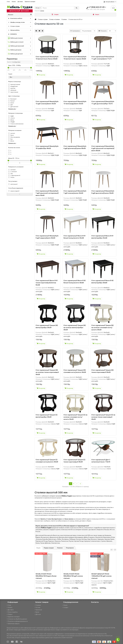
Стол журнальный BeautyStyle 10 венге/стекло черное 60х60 (75, 58)
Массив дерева (14, 137)
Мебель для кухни (20, 50)
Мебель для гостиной (20, 42)
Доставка (20, 1)
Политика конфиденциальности (17, 621)
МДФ (11, 116)
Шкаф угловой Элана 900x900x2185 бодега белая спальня (46, 576)
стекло (11, 118)
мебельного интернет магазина (57, 496)
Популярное (70, 548)
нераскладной (14, 191)
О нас (8, 1)
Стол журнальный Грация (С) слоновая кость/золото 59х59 (47, 461)
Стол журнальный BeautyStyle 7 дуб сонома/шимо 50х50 (75, 192)
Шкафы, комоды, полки (20, 22)
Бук (10, 139)
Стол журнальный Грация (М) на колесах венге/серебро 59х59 (75, 327)
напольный (13, 184)
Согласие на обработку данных (17, 619)
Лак (11, 173)
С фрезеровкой (14, 175)
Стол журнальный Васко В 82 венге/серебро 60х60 (102, 282)
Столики (64, 19)
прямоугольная (14, 84)
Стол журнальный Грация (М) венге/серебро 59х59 (47, 326)
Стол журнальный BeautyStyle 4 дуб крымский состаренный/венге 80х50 (103, 148)
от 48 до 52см (16, 62)
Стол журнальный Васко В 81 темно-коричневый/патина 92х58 (47, 283)
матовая (12, 170)
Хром (11, 135)
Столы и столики (55, 19)
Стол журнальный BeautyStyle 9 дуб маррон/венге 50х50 (47, 237)
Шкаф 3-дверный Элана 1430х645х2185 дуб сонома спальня (101, 576)
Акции (96, 14)
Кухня (37, 612)
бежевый (12, 99)
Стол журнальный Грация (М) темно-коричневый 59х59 (102, 371)
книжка (42, 11)
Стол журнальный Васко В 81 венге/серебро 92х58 (102, 237)
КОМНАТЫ (12, 34)
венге (11, 103)
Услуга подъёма (12, 612)
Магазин (43, 528)
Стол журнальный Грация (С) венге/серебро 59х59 (47, 416)
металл (12, 133)
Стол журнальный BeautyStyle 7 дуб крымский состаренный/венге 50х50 (47, 193)
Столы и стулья (20, 26)
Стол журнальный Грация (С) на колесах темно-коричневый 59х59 (103, 417)
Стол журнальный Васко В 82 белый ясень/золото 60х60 (75, 282)
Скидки (55, 14)
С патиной (12, 172)
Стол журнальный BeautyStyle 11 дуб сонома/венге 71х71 (103, 58)
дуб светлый (13, 107)
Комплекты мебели (20, 19)
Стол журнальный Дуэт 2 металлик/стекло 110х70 (101, 461)
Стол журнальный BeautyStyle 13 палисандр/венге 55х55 (75, 102)
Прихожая (38, 610)
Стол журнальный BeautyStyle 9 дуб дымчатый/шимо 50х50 (103, 192)
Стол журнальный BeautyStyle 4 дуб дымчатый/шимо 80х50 (75, 147)
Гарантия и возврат (30, 1)
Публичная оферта (13, 624)
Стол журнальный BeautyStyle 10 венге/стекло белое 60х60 (47, 58)
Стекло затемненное (16, 124)
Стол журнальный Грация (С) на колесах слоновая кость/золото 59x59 (75, 417)
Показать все (13, 109)
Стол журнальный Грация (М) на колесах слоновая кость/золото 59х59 (102, 327)
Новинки (60, 548)
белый (11, 101)
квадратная (13, 86)
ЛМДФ (11, 122)
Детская (38, 614)
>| (80, 484)
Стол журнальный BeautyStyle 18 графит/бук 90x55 (47, 147)
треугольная (13, 92)
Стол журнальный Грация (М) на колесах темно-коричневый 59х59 (47, 372)
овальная (12, 90)
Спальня (38, 605)
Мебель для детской (20, 54)
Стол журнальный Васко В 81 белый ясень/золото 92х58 (75, 237)
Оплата (14, 1)
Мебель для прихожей (20, 46)
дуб (10, 105)
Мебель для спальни (20, 38)
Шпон (11, 120)
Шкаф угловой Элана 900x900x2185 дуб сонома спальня (73, 576)
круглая (12, 88)
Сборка (10, 614)
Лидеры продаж (49, 548)
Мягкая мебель (20, 30)
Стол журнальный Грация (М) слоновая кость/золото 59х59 (75, 371)
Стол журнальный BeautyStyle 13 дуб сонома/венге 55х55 (47, 102)
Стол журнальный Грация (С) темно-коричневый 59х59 (74, 461)
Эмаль (11, 177)
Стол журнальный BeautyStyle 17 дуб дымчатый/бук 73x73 (103, 102)
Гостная (37, 607)
